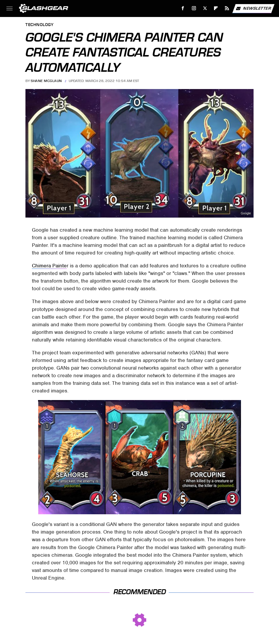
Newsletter (253, 8)
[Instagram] (194, 8)
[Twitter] (205, 8)
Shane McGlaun (46, 81)
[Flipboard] (216, 8)
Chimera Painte (49, 266)
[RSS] (227, 8)
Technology (39, 25)
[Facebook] (183, 8)
